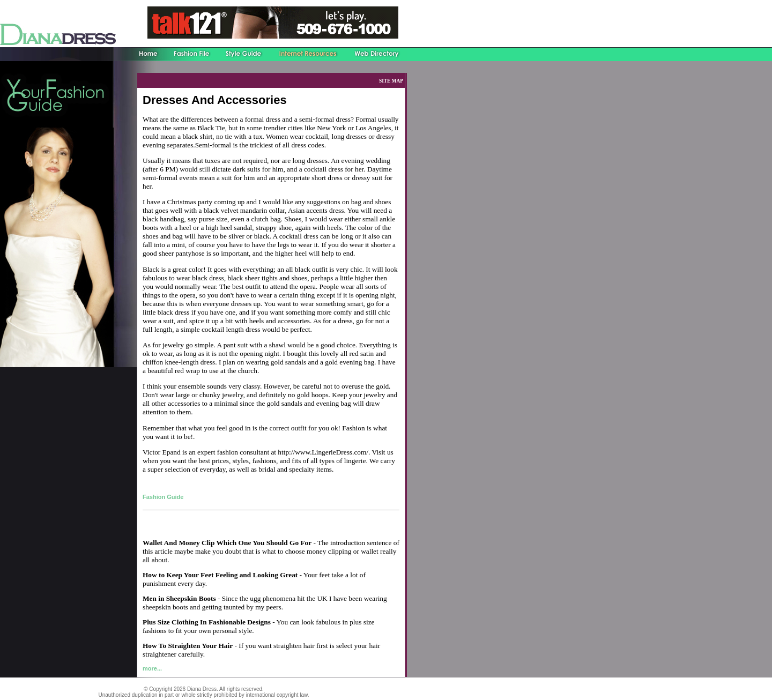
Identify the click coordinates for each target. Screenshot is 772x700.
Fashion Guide (163, 497)
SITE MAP (391, 81)
